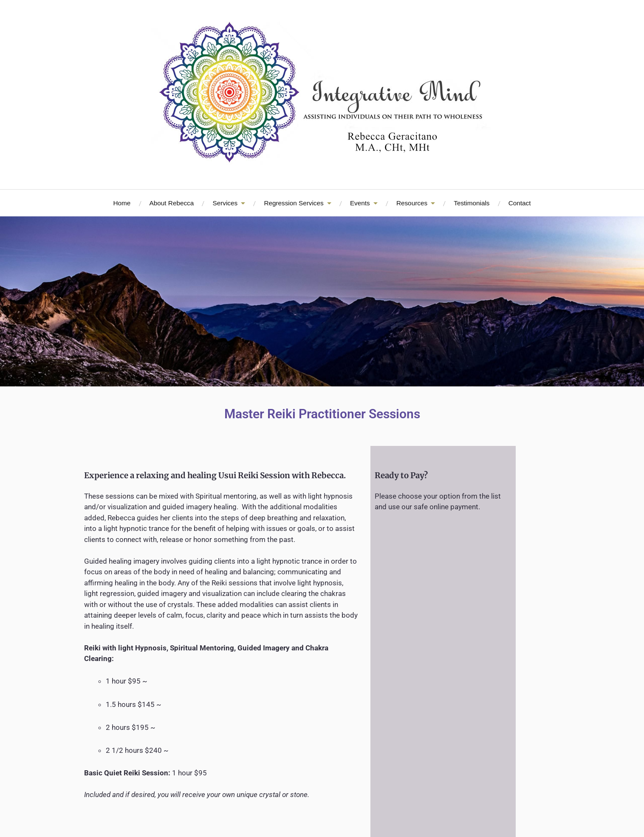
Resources (412, 203)
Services (225, 203)
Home (122, 203)
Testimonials (472, 203)
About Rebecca (172, 203)
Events (360, 203)
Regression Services (294, 203)
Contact (520, 203)
